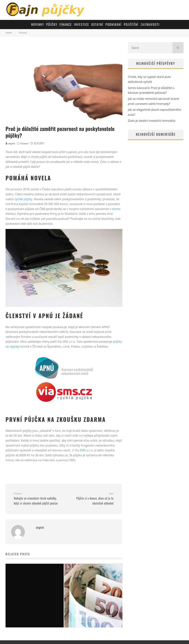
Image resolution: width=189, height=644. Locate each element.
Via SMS (80, 450)
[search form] (150, 48)
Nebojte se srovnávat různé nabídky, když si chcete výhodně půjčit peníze (37, 499)
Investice (82, 24)
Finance (66, 24)
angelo (10, 143)
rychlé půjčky (23, 199)
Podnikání (114, 24)
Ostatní (97, 24)
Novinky (38, 24)
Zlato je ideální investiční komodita (152, 121)
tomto (116, 209)
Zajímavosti (150, 24)
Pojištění (131, 24)
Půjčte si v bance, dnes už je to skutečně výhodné (90, 499)
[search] (178, 48)
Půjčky (52, 24)
